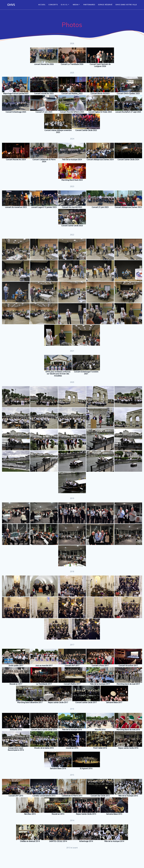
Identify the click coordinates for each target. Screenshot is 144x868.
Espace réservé (105, 5)
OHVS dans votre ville (126, 5)
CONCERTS (53, 5)
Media (76, 5)
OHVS (11, 5)
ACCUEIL (42, 5)
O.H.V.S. (64, 5)
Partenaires (89, 5)
